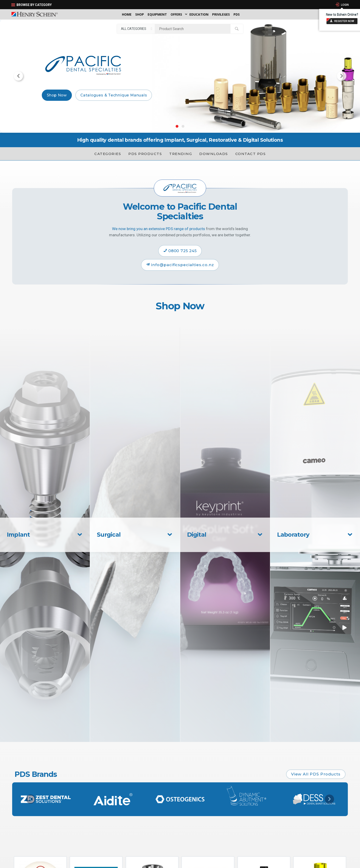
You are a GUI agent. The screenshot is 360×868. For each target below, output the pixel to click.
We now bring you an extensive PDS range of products (159, 229)
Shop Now (57, 95)
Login (345, 5)
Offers (176, 14)
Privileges (221, 14)
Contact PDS (251, 154)
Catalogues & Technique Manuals (114, 95)
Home (127, 14)
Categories (108, 154)
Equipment (157, 14)
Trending (181, 154)
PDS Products (145, 154)
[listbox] (136, 29)
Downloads (214, 154)
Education (199, 14)
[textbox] (194, 29)
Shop (140, 14)
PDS (237, 14)
